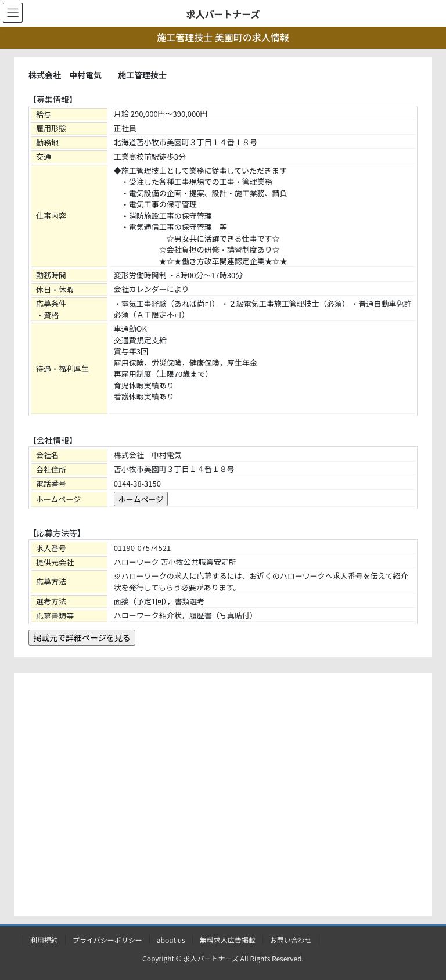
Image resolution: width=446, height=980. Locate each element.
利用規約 (44, 940)
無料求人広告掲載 (228, 940)
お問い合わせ (291, 940)
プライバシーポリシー (107, 940)
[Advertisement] (223, 797)
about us (171, 940)
